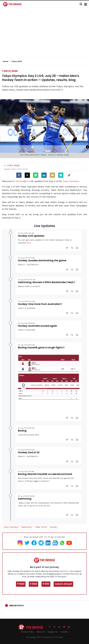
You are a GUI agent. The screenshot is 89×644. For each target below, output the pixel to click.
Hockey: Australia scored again (38, 326)
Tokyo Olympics (71, 181)
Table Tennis (41, 527)
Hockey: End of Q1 (29, 452)
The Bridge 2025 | (34, 637)
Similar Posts (16, 606)
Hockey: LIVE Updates (31, 236)
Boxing (22, 431)
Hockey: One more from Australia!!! (40, 304)
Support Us (53, 632)
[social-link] (69, 175)
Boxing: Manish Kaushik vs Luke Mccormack (45, 474)
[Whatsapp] (36, 175)
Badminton (27, 527)
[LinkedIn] (44, 175)
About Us (41, 632)
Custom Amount (63, 584)
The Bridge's (22, 181)
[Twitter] (27, 175)
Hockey (53, 527)
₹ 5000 (21, 584)
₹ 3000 (33, 584)
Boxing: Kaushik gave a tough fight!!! (41, 347)
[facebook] (19, 175)
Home (6, 61)
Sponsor (65, 571)
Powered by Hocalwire (53, 637)
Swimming (25, 499)
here (29, 243)
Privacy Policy (28, 632)
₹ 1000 (46, 584)
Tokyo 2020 (10, 71)
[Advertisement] (46, 35)
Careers (64, 632)
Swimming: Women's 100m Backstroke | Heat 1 (46, 282)
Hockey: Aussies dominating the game (42, 260)
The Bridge (49, 537)
